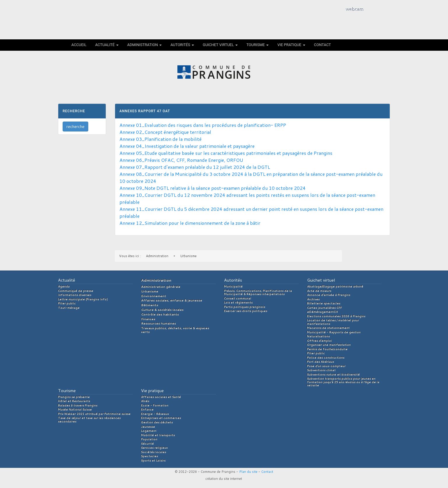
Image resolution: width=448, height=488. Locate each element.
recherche (75, 127)
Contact (322, 45)
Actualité (107, 45)
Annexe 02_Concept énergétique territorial (165, 132)
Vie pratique (291, 45)
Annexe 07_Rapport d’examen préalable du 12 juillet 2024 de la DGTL (195, 167)
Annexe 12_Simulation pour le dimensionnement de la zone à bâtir (190, 223)
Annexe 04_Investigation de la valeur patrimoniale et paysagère (187, 146)
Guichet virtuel (220, 45)
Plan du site (248, 472)
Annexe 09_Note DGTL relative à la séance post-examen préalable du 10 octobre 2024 (212, 188)
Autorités (182, 45)
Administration (145, 45)
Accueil (79, 45)
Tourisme (257, 45)
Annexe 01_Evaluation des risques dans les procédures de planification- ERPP (203, 125)
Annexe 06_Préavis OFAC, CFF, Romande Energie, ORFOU (181, 160)
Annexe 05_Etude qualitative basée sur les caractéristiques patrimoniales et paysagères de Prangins (226, 153)
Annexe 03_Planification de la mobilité (160, 139)
